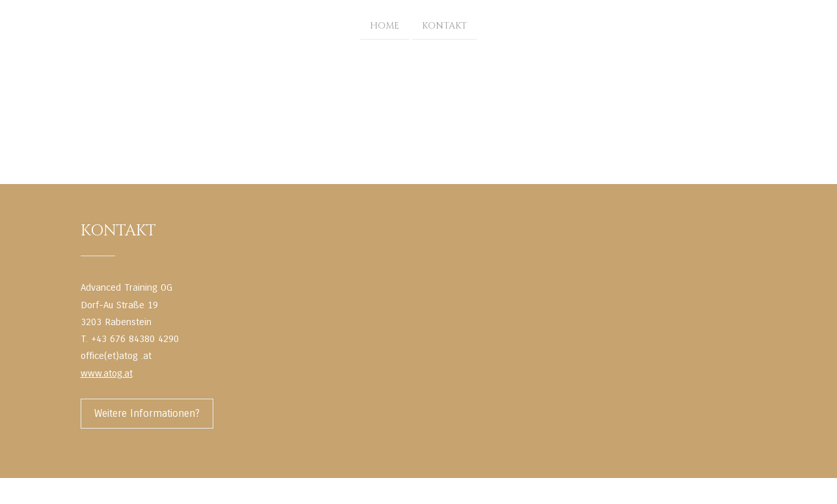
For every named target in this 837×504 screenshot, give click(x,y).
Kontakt (445, 25)
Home (385, 25)
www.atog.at (107, 373)
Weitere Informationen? (147, 413)
